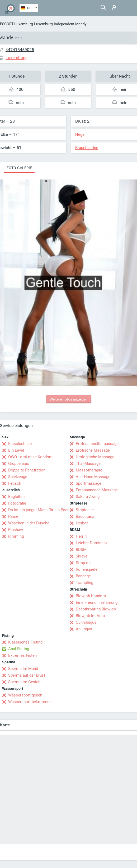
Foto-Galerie (19, 168)
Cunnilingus (86, 622)
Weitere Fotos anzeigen (69, 399)
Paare (13, 516)
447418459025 (20, 50)
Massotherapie (89, 470)
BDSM (81, 550)
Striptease (85, 510)
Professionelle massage (97, 444)
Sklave (82, 556)
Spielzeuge (18, 477)
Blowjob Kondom (91, 596)
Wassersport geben (25, 695)
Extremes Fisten (22, 655)
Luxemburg (43, 24)
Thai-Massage (88, 464)
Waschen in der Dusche (29, 523)
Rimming (16, 536)
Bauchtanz (85, 516)
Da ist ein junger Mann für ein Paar (38, 510)
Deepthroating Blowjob (96, 609)
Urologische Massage (95, 457)
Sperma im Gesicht (25, 682)
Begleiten (16, 497)
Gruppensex (18, 464)
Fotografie (17, 503)
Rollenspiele (87, 569)
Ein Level (16, 450)
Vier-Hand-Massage (93, 477)
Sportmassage (89, 483)
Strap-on (83, 563)
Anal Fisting (19, 649)
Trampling (84, 583)
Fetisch (15, 483)
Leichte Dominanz (92, 543)
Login (114, 8)
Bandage (83, 576)
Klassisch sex (20, 444)
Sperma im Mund (23, 669)
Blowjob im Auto (90, 616)
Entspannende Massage (97, 490)
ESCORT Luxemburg (16, 24)
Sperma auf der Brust (27, 675)
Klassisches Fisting (25, 642)
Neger (81, 134)
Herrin (81, 536)
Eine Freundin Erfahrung (97, 602)
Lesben (82, 523)
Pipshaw (16, 530)
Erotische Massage (93, 450)
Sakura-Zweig (88, 497)
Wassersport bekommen (30, 702)
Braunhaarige (87, 148)
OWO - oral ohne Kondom (30, 457)
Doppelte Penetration (27, 470)
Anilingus (84, 629)
